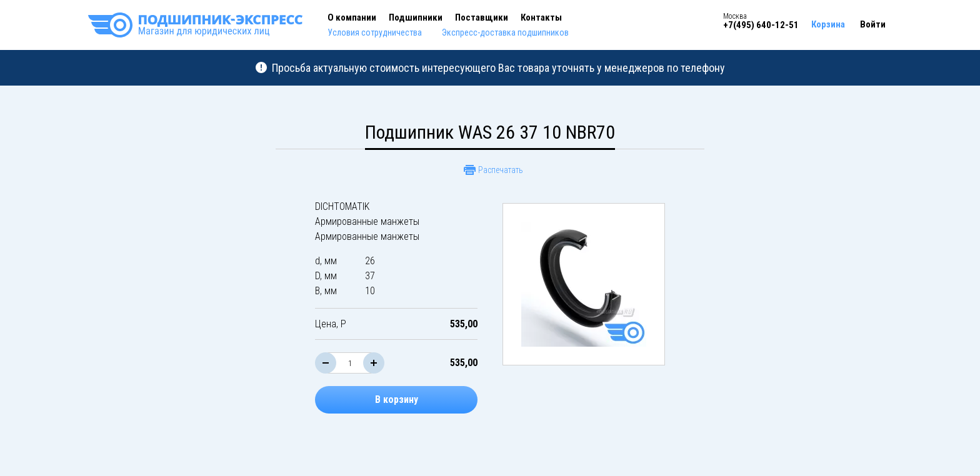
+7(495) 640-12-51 (761, 25)
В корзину (397, 399)
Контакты (541, 17)
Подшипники (416, 17)
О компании (352, 17)
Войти (873, 24)
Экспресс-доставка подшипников (505, 32)
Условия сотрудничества (375, 32)
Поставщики (482, 17)
